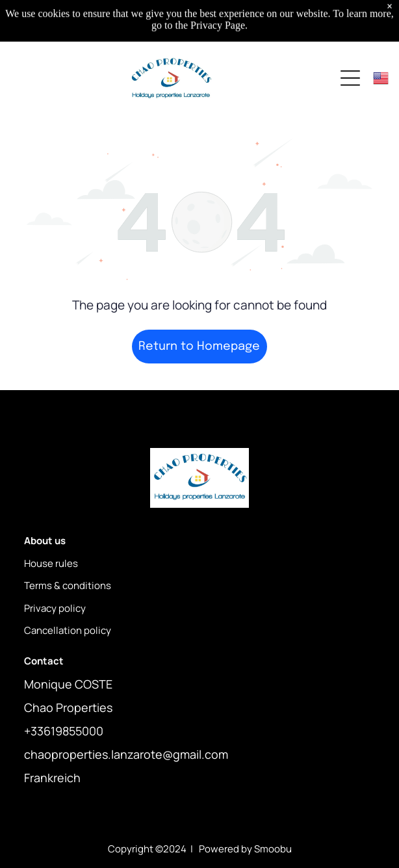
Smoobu (273, 849)
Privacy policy (55, 608)
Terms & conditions (68, 585)
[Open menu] (350, 78)
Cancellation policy (68, 630)
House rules (51, 563)
